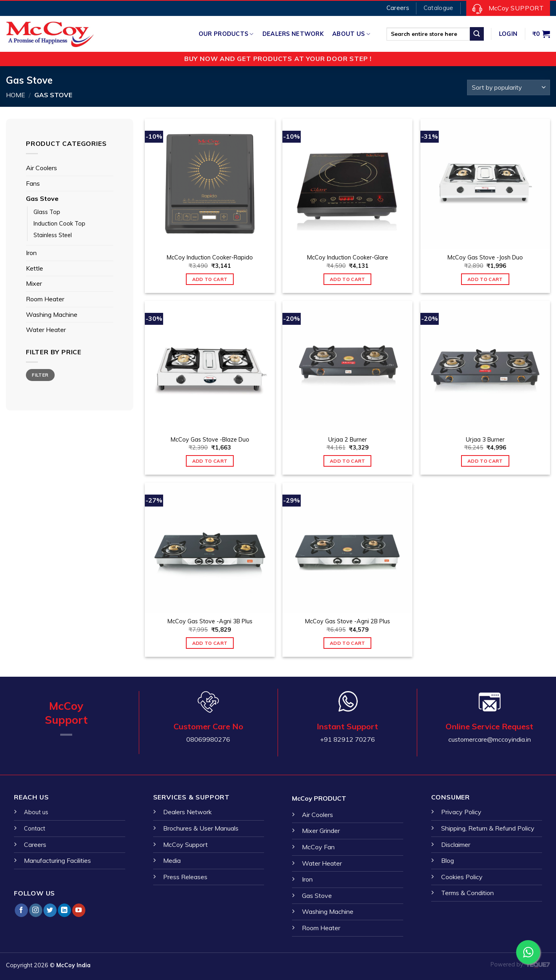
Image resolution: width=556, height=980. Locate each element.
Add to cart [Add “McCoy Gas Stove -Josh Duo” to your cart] (485, 279)
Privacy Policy (461, 812)
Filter (40, 375)
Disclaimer (456, 844)
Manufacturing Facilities (57, 860)
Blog (448, 860)
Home (16, 95)
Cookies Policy (462, 877)
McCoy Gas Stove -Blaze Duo (210, 440)
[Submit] (477, 34)
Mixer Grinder (321, 831)
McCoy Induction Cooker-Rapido (210, 257)
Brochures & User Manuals (201, 828)
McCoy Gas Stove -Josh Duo (485, 257)
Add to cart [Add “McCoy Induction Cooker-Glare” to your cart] (348, 279)
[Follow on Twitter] (50, 910)
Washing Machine (52, 314)
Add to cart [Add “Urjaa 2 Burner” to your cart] (348, 461)
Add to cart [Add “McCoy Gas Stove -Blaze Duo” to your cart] (210, 461)
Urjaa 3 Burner (485, 440)
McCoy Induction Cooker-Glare (348, 257)
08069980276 (208, 739)
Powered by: (520, 964)
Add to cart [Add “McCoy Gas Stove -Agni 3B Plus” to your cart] (210, 643)
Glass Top (47, 212)
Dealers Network (293, 34)
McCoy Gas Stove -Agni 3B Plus (210, 621)
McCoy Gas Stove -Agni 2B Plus (348, 621)
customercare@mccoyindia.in (490, 739)
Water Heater (46, 330)
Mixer (34, 283)
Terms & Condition (467, 893)
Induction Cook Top (59, 224)
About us (36, 812)
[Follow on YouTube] (79, 910)
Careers (35, 844)
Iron (31, 253)
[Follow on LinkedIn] (64, 910)
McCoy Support (185, 844)
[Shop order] (509, 87)
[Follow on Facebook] (21, 910)
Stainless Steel (53, 235)
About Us (351, 34)
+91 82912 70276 (347, 739)
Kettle (35, 268)
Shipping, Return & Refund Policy (488, 828)
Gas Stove (42, 198)
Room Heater (45, 299)
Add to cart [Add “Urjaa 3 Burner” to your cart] (485, 461)
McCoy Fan (318, 847)
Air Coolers (41, 168)
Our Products (226, 34)
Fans (33, 183)
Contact (35, 829)
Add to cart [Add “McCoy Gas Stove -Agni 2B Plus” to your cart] (348, 643)
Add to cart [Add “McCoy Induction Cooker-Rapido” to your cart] (210, 279)
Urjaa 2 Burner (348, 440)
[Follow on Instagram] (36, 910)
